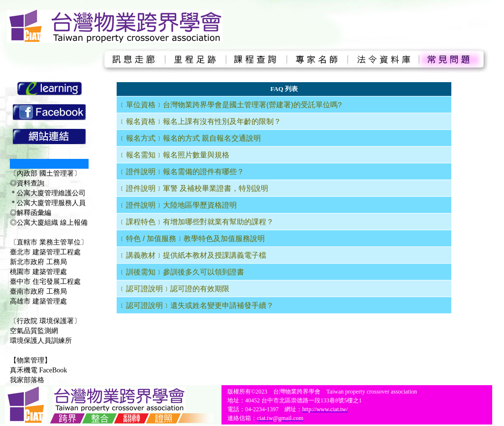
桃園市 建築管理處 (38, 272)
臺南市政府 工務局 (38, 291)
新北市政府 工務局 (38, 262)
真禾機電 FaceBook (38, 370)
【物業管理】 (31, 360)
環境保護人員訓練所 (41, 341)
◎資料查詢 (27, 183)
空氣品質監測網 (34, 331)
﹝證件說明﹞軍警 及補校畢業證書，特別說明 (193, 188)
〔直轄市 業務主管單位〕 (49, 242)
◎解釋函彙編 (31, 213)
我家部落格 (27, 380)
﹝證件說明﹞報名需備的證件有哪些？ (181, 171)
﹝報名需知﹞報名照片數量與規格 (174, 155)
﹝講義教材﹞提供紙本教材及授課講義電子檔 (192, 255)
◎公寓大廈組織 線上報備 (49, 223)
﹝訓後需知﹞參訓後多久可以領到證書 (181, 272)
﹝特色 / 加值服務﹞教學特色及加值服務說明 (192, 238)
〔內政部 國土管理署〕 (45, 173)
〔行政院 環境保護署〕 (45, 321)
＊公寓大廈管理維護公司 (48, 193)
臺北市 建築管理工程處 (45, 252)
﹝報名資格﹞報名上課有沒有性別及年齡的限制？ (200, 121)
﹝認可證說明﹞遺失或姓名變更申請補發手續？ (196, 305)
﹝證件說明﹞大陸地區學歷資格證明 (178, 205)
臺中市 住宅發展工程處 (45, 282)
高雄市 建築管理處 (38, 301)
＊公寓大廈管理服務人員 (48, 203)
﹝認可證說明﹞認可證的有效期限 (174, 289)
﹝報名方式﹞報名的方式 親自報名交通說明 (190, 138)
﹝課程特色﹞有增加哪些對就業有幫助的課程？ (196, 222)
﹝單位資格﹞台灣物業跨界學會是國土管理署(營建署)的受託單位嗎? (230, 105)
